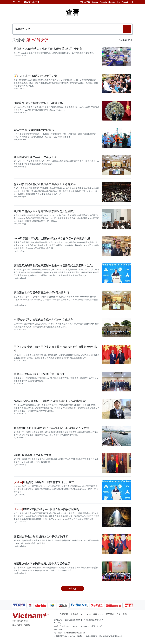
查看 (72, 13)
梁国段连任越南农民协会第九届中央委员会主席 (42, 564)
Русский (125, 2)
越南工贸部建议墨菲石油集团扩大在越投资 (39, 374)
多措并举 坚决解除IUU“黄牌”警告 (34, 130)
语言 (95, 614)
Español (112, 2)
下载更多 (72, 589)
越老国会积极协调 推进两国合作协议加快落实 (41, 536)
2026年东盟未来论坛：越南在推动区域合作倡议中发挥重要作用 (52, 238)
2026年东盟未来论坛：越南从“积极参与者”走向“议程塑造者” (50, 401)
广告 (118, 614)
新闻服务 (110, 614)
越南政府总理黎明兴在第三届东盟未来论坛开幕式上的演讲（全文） (54, 265)
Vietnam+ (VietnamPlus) (32, 2)
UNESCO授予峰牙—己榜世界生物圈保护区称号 (47, 509)
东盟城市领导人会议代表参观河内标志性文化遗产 (43, 320)
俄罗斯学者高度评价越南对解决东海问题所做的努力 (45, 211)
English (95, 2)
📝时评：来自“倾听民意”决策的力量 (35, 76)
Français (103, 2)
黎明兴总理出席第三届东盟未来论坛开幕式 (44, 482)
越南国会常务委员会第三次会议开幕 (35, 157)
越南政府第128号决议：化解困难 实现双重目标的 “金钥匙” (48, 49)
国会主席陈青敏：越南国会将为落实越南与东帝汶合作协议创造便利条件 (55, 349)
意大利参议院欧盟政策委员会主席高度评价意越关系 (45, 184)
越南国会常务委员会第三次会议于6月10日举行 (41, 293)
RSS (82, 614)
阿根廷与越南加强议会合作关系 (33, 455)
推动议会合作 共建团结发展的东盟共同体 (38, 103)
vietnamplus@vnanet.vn (74, 633)
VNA (102, 614)
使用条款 (74, 614)
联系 (125, 614)
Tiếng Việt (85, 2)
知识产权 (64, 614)
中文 (118, 2)
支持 (89, 614)
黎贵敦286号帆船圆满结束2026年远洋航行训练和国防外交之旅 (51, 428)
